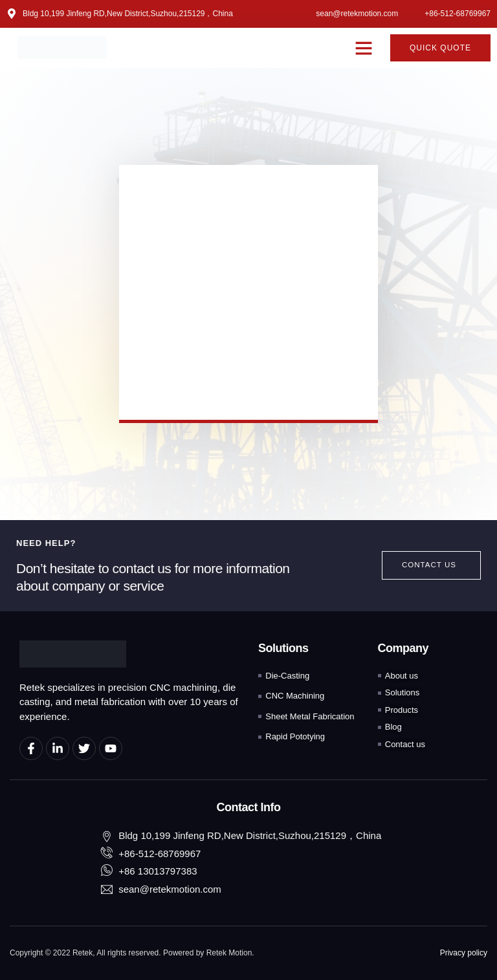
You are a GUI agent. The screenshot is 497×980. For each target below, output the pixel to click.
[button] (364, 48)
